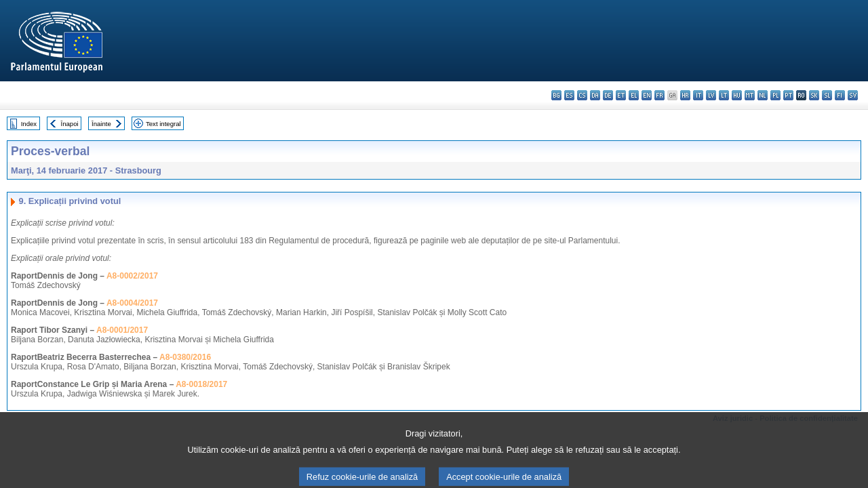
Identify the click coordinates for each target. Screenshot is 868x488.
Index (29, 124)
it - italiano (698, 95)
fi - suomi (840, 95)
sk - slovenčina (814, 95)
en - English (647, 95)
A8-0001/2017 (122, 330)
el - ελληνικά (634, 95)
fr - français (659, 95)
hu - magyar (737, 95)
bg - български (556, 95)
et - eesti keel (621, 95)
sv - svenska (853, 95)
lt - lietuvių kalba (724, 95)
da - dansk (595, 95)
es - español (569, 95)
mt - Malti (750, 95)
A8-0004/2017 (132, 303)
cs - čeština (582, 95)
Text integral (163, 124)
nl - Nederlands (763, 95)
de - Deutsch (608, 95)
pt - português (788, 95)
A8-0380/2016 (185, 357)
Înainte (101, 124)
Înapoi (70, 124)
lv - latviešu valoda (711, 95)
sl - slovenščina (827, 95)
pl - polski (775, 95)
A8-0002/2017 (132, 276)
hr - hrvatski (685, 95)
